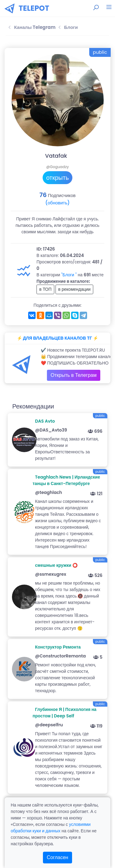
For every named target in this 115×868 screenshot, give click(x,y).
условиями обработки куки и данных (51, 828)
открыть (58, 178)
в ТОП (45, 289)
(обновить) (57, 203)
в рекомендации (75, 289)
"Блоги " (69, 275)
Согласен (58, 857)
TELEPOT (34, 8)
